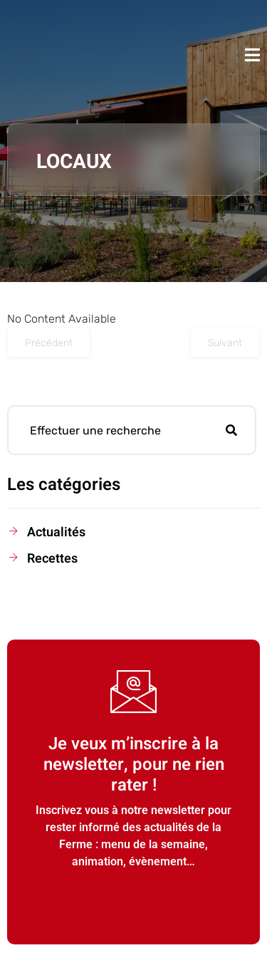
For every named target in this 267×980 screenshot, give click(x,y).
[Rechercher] (231, 430)
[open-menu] (252, 55)
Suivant (225, 343)
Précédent (49, 343)
